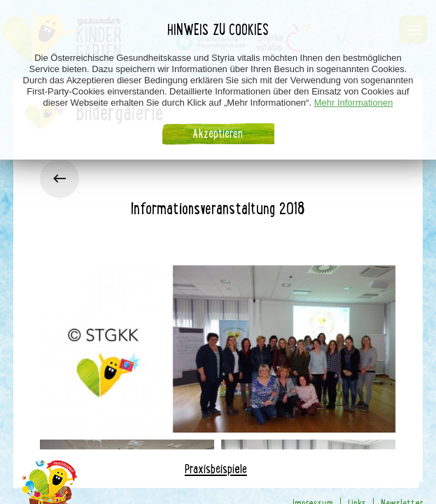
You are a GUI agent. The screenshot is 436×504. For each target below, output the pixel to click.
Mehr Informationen (354, 98)
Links (357, 453)
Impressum (313, 453)
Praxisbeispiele (216, 418)
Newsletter (402, 453)
